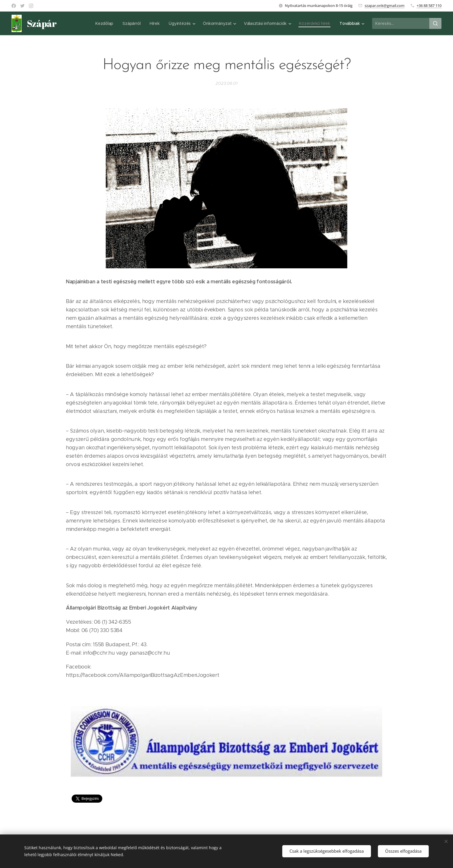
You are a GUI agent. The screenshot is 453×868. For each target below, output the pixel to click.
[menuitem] (104, 23)
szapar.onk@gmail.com (385, 5)
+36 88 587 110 (429, 5)
